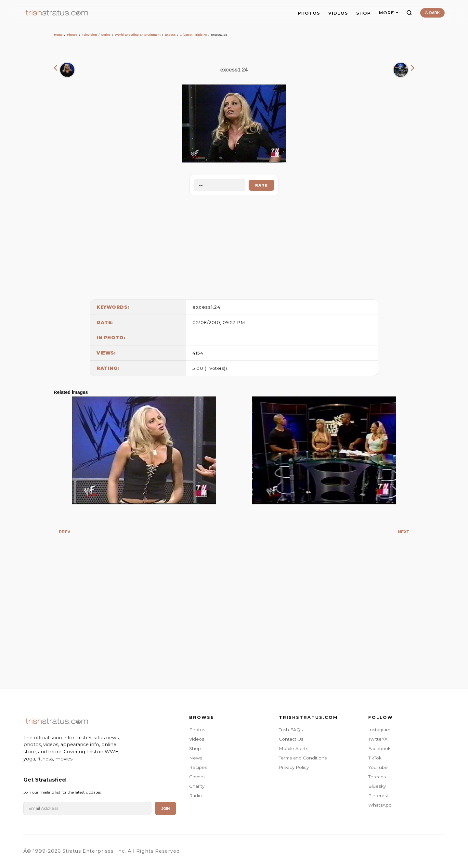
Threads (377, 777)
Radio (195, 796)
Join (165, 809)
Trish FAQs (291, 730)
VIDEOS (338, 13)
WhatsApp (380, 805)
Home (58, 35)
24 (217, 307)
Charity (197, 786)
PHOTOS (309, 13)
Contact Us (291, 739)
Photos (72, 35)
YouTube (378, 767)
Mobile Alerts (293, 748)
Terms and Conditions (303, 758)
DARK (432, 13)
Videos (197, 739)
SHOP (364, 13)
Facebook (379, 748)
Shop (195, 748)
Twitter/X (378, 739)
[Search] (409, 13)
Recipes (198, 767)
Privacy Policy (294, 767)
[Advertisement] (234, 246)
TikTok (375, 758)
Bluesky (377, 786)
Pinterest (378, 796)
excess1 (203, 307)
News (196, 758)
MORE (389, 13)
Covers (197, 777)
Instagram (379, 730)
